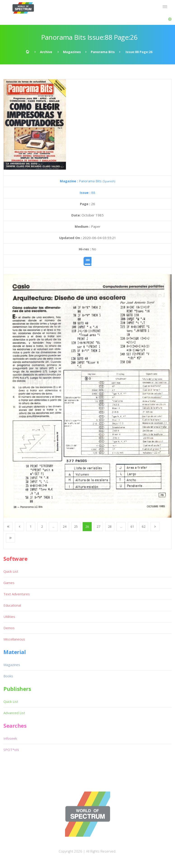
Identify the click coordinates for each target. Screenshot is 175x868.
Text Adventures (17, 594)
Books (8, 676)
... (53, 527)
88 (87, 192)
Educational (12, 605)
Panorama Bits (103, 52)
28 (110, 527)
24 (65, 527)
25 (76, 527)
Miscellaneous (14, 639)
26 (87, 527)
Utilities (9, 617)
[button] (170, 19)
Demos (9, 628)
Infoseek (10, 738)
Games (9, 583)
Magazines (72, 52)
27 (98, 527)
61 (132, 527)
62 (144, 527)
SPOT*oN (11, 750)
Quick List (11, 571)
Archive (46, 52)
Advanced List (14, 713)
